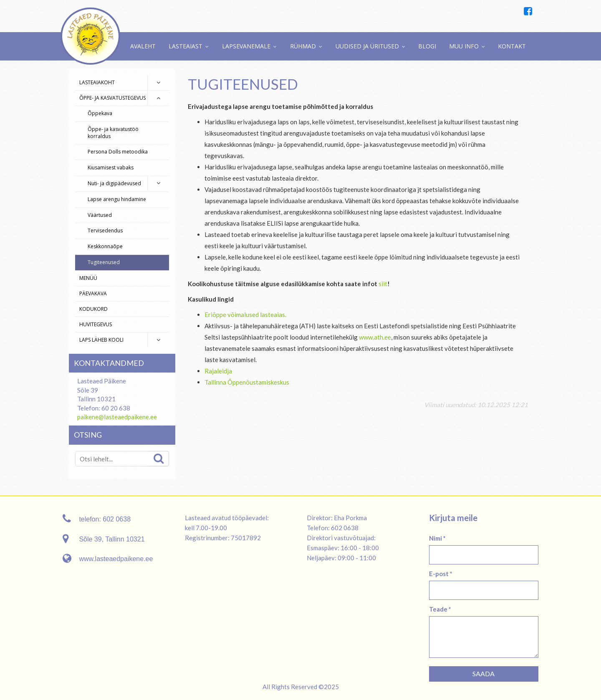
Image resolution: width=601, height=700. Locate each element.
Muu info (464, 46)
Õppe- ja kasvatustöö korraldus (113, 133)
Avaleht (143, 46)
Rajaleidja (218, 371)
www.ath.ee (375, 337)
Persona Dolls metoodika (118, 152)
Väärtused (100, 215)
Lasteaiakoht (97, 82)
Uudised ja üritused (367, 46)
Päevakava (93, 293)
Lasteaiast (186, 46)
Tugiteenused (104, 262)
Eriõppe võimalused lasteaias (245, 315)
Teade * (440, 609)
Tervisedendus (105, 230)
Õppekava (100, 113)
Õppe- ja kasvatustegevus (112, 98)
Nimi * (437, 538)
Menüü (88, 278)
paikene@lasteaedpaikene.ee (117, 417)
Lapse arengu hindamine (117, 199)
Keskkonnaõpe (105, 246)
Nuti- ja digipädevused (114, 183)
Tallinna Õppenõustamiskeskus (247, 382)
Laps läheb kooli (101, 340)
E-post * (441, 574)
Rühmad (303, 46)
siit (383, 284)
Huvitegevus (96, 324)
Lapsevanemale (246, 46)
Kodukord (93, 309)
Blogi (427, 46)
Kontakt (512, 46)
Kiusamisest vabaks (111, 167)
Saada (484, 674)
